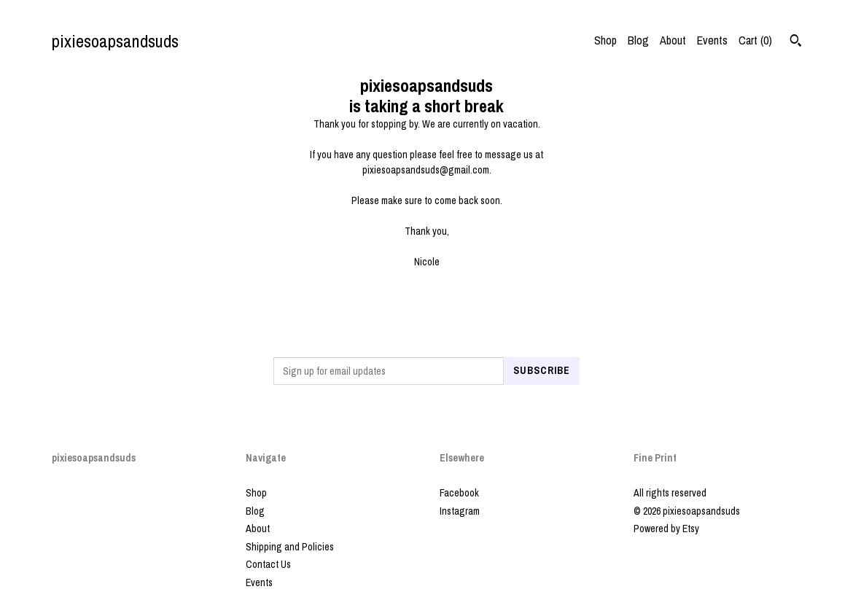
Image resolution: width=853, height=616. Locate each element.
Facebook (459, 493)
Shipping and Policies (290, 547)
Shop (605, 40)
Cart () (755, 40)
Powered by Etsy (666, 529)
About (673, 40)
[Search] (796, 42)
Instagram (460, 511)
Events (712, 40)
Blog (638, 40)
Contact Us (268, 564)
